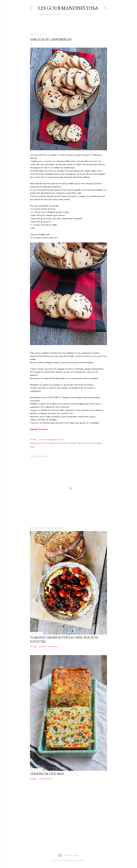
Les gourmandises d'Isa (68, 8)
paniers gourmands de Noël (92, 443)
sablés (32, 447)
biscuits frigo (61, 443)
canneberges (71, 443)
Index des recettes (50, 15)
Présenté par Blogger (68, 855)
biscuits (38, 443)
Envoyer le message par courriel (51, 439)
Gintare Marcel (80, 860)
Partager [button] (33, 439)
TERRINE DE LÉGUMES (47, 774)
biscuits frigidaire (49, 443)
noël (79, 443)
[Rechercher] (105, 7)
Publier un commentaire (48, 646)
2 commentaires (45, 779)
